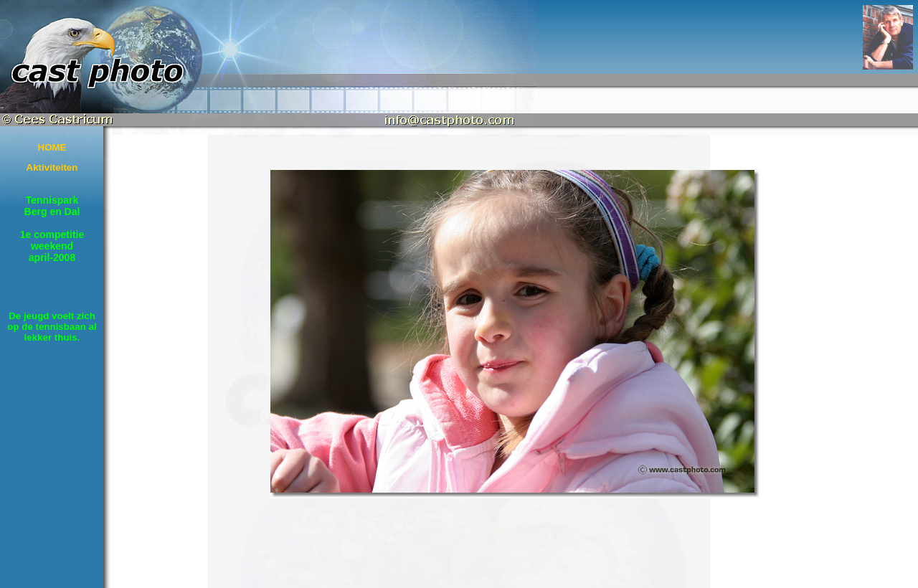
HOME (52, 147)
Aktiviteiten (52, 167)
